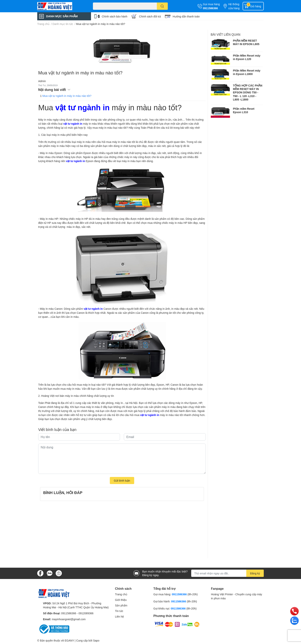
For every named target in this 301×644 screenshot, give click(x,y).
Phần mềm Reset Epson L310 (244, 110)
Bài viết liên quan (226, 34)
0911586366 (210, 8)
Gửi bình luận (122, 481)
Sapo (96, 640)
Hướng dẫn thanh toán (186, 16)
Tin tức (119, 611)
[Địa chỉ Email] (227, 573)
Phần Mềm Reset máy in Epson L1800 (247, 72)
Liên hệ (119, 616)
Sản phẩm (121, 605)
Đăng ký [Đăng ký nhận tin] (255, 573)
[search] (162, 6)
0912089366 (86, 613)
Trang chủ (121, 594)
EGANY (69, 640)
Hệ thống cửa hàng (234, 6)
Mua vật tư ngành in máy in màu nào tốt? (67, 96)
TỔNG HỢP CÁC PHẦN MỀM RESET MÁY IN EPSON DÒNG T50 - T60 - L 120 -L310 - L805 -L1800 (248, 92)
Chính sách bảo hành (115, 16)
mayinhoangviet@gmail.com (69, 619)
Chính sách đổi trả (150, 16)
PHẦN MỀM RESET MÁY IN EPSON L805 (246, 42)
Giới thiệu (121, 600)
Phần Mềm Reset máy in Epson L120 (247, 57)
